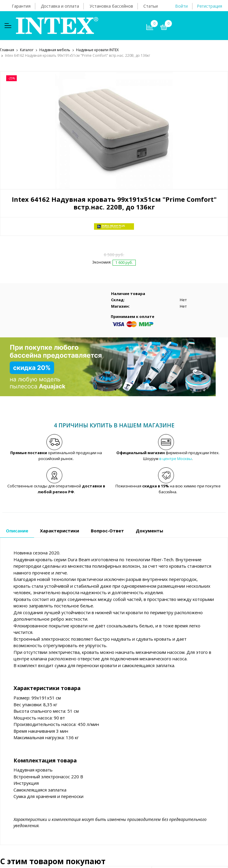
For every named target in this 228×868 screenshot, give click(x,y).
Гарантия (21, 6)
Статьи (151, 6)
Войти (181, 6)
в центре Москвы (176, 459)
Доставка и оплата (60, 6)
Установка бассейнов (111, 6)
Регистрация (209, 6)
